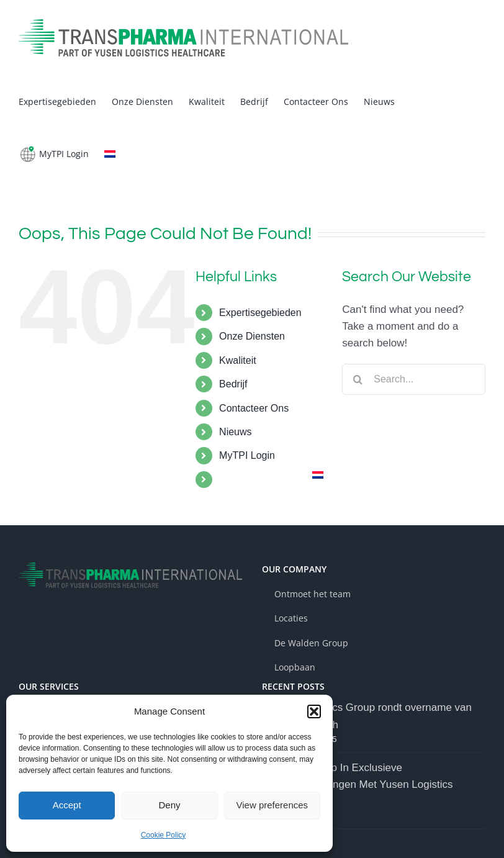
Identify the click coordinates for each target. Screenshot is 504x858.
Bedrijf (233, 384)
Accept (67, 805)
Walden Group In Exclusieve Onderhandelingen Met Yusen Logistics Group (361, 784)
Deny (169, 805)
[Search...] (414, 379)
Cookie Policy (164, 835)
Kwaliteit (238, 360)
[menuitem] (110, 154)
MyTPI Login (247, 455)
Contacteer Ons (254, 408)
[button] (314, 711)
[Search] (358, 379)
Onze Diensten (252, 336)
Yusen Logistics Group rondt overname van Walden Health (371, 716)
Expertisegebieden (260, 313)
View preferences (272, 805)
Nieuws (235, 432)
